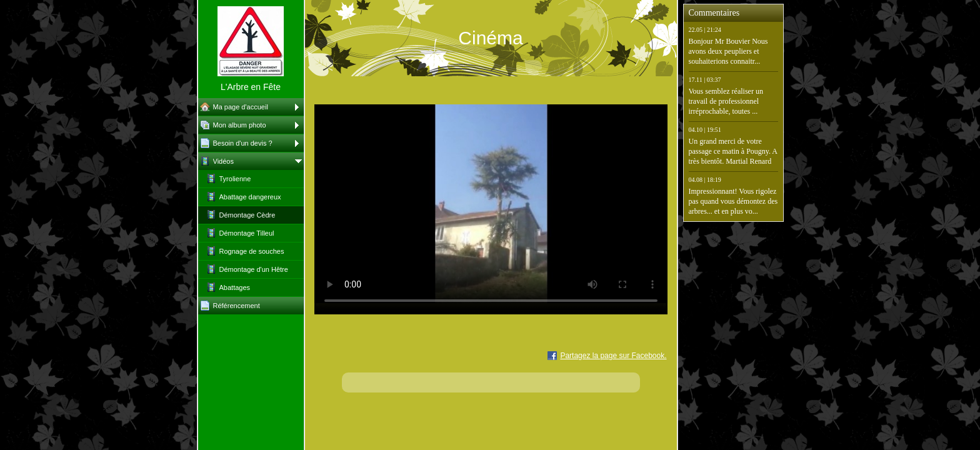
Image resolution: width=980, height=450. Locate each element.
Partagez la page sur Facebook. (613, 356)
